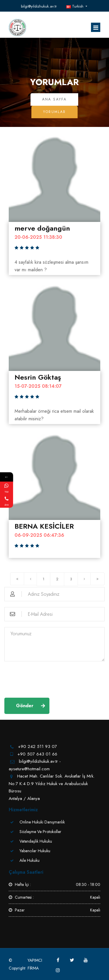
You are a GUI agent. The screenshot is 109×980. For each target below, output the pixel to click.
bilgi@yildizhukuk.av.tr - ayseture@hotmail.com (39, 6)
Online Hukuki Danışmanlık (42, 822)
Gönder (25, 706)
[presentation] (49, 679)
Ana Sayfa (54, 99)
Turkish (75, 6)
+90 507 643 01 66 (37, 754)
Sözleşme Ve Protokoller (40, 832)
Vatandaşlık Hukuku (36, 841)
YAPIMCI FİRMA (35, 964)
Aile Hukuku (30, 860)
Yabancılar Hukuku (35, 851)
